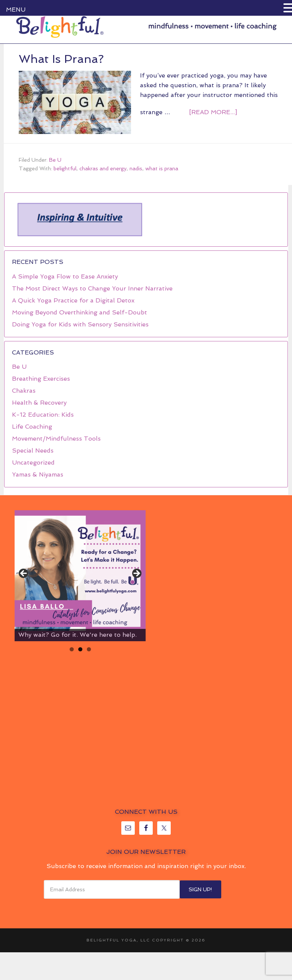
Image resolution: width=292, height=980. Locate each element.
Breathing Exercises (41, 379)
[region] (79, 220)
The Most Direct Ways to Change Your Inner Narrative (92, 288)
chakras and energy (103, 168)
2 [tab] (80, 649)
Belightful (60, 27)
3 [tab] (89, 649)
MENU (16, 10)
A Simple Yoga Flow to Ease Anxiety (65, 276)
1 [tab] (72, 649)
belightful (65, 168)
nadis (136, 168)
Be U (55, 160)
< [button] (24, 574)
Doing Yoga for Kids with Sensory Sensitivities (80, 324)
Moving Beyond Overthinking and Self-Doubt (80, 312)
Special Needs (33, 451)
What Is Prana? (61, 59)
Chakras (24, 391)
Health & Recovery (39, 403)
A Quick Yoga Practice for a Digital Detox (73, 300)
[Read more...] (213, 112)
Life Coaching (32, 427)
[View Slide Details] (80, 576)
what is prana (162, 168)
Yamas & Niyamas (38, 474)
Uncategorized (33, 462)
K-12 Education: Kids (43, 415)
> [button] (136, 574)
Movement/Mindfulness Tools (56, 439)
